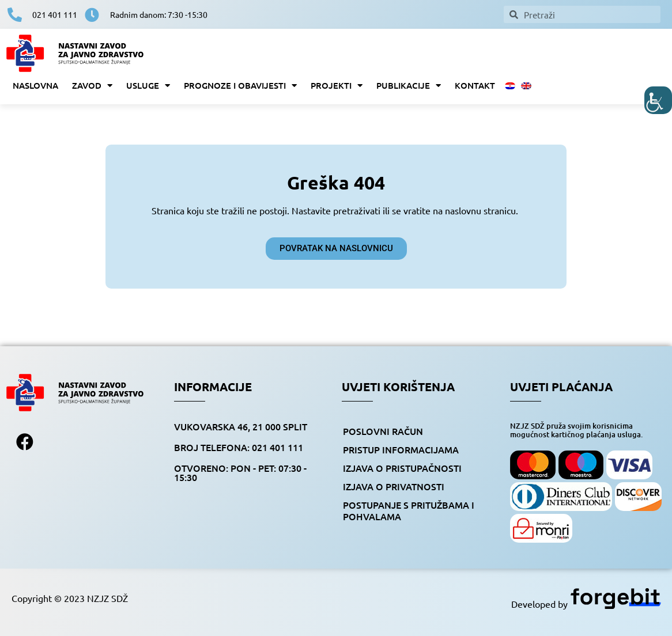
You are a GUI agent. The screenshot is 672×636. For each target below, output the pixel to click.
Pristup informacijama (401, 449)
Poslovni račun (383, 431)
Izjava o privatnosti (394, 486)
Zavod (92, 86)
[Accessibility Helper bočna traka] (658, 100)
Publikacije (409, 86)
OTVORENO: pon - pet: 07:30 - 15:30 (240, 472)
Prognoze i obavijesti (240, 86)
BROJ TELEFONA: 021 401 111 (239, 447)
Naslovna (35, 85)
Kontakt (475, 85)
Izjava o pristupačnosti (402, 468)
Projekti (337, 86)
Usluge (148, 86)
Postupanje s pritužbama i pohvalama (409, 510)
